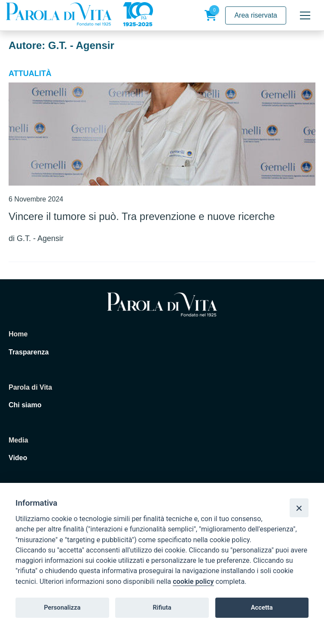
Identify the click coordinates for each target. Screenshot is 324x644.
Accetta (262, 607)
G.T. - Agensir (40, 238)
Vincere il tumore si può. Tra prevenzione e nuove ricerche (142, 216)
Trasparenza (29, 352)
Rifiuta (162, 607)
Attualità (30, 73)
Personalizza (62, 607)
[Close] (299, 508)
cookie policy (193, 581)
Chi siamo (25, 405)
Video (18, 458)
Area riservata (256, 15)
